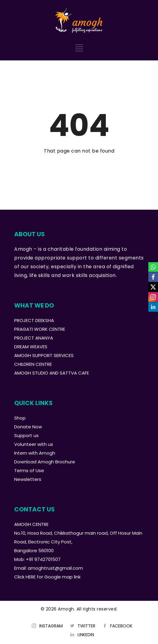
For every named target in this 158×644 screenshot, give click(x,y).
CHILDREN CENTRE (33, 364)
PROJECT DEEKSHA (34, 320)
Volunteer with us (34, 444)
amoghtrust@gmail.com (55, 568)
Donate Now (28, 427)
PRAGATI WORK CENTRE (40, 329)
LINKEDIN (86, 635)
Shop (20, 418)
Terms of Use (29, 470)
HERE (31, 577)
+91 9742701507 (43, 559)
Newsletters (28, 479)
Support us (26, 435)
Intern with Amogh (35, 453)
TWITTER (86, 626)
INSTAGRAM (51, 626)
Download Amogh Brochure (45, 462)
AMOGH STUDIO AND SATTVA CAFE (52, 373)
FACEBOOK (121, 626)
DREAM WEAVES (31, 347)
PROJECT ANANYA (34, 338)
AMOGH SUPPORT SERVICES (44, 355)
